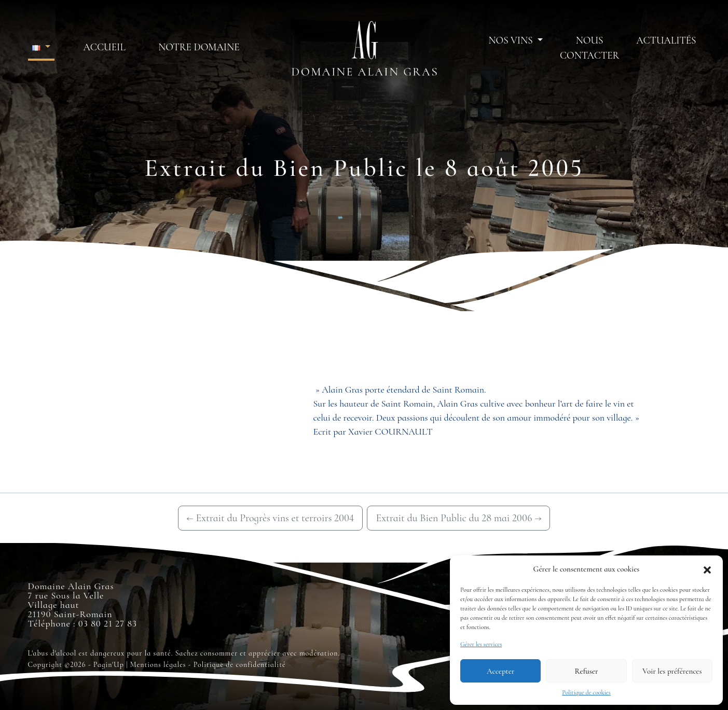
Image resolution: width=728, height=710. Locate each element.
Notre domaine (199, 47)
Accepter (500, 671)
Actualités (666, 40)
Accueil (105, 47)
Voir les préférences (672, 671)
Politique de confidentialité (240, 665)
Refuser (587, 671)
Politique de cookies (586, 692)
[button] (707, 569)
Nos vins (512, 40)
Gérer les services (481, 644)
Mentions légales (158, 665)
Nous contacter (589, 48)
